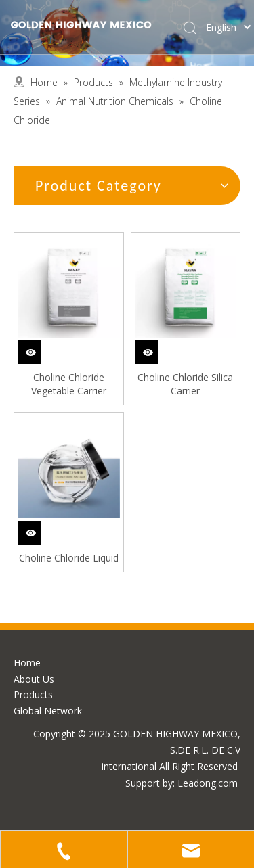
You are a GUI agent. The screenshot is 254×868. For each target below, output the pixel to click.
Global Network (48, 711)
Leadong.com (208, 783)
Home (27, 663)
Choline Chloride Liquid (69, 558)
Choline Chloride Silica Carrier (185, 384)
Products (33, 694)
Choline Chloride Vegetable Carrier (69, 384)
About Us (34, 679)
